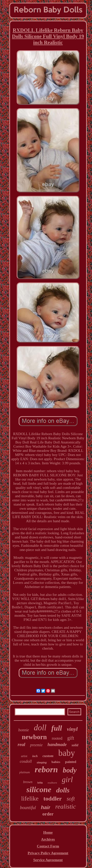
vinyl (72, 729)
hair (46, 807)
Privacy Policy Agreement (48, 853)
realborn (52, 783)
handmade (57, 745)
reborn (46, 769)
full (57, 728)
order (48, 814)
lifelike (30, 798)
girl (67, 780)
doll (40, 728)
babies (56, 762)
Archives (48, 839)
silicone (39, 789)
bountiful (28, 808)
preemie (36, 745)
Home (48, 832)
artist (24, 756)
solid (75, 745)
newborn (34, 737)
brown (28, 782)
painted (71, 762)
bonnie (24, 730)
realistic (66, 807)
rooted (57, 738)
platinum (25, 772)
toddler (53, 799)
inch (35, 756)
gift (71, 738)
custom (48, 756)
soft (71, 799)
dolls (63, 790)
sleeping (42, 763)
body (70, 770)
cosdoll (26, 761)
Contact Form (48, 846)
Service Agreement (48, 860)
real (21, 744)
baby (67, 753)
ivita (40, 783)
